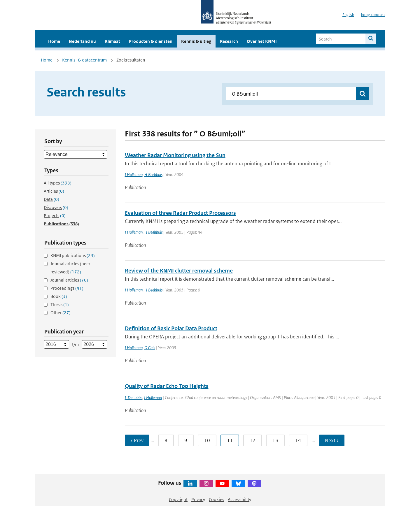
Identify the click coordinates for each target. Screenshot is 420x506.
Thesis (60, 304)
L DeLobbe (134, 397)
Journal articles (69, 280)
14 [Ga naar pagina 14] (298, 440)
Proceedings (67, 288)
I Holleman (134, 174)
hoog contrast (373, 15)
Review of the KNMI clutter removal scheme (179, 271)
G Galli (150, 348)
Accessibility (239, 499)
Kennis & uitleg (196, 41)
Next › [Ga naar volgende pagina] (332, 440)
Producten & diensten (151, 41)
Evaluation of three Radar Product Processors (180, 213)
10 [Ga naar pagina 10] (207, 440)
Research (229, 41)
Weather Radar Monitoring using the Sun (175, 155)
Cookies (216, 499)
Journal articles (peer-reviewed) (71, 268)
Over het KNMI (262, 41)
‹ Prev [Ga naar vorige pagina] (137, 440)
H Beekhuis (153, 174)
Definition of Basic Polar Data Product (171, 328)
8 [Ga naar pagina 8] (166, 440)
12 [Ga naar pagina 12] (253, 440)
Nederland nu (82, 41)
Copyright (178, 499)
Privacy (198, 499)
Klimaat (112, 41)
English (348, 15)
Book (59, 296)
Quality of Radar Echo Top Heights (167, 386)
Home (54, 41)
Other (61, 313)
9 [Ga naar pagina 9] (186, 440)
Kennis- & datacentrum (84, 60)
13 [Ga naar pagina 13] (275, 440)
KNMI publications (73, 255)
